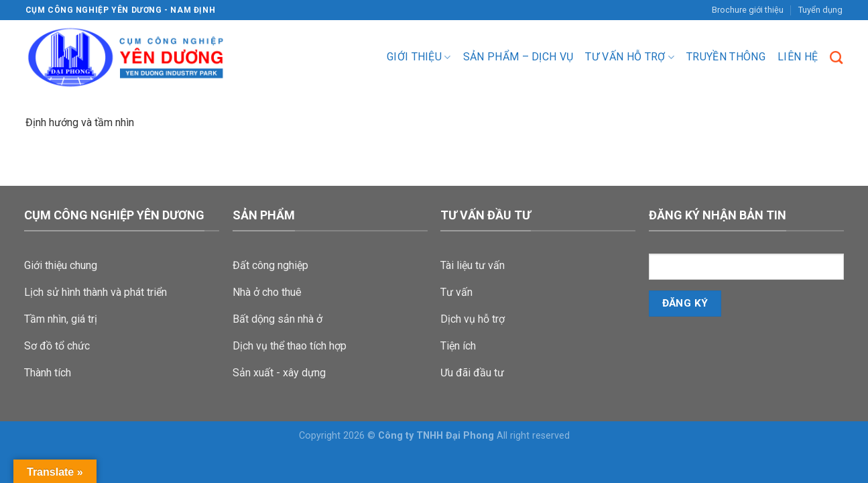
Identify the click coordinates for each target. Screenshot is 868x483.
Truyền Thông (726, 57)
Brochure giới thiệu (748, 10)
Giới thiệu (419, 57)
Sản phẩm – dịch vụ (518, 57)
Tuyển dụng (820, 10)
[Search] (836, 57)
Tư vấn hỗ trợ (630, 57)
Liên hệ (798, 57)
